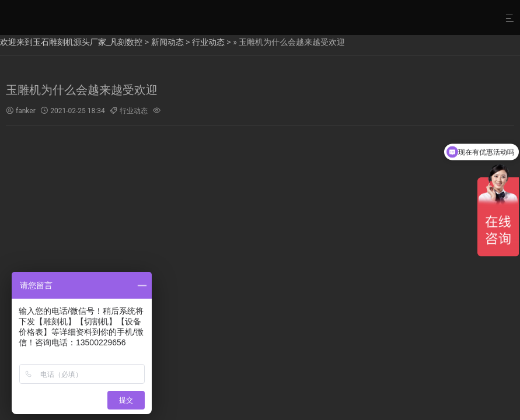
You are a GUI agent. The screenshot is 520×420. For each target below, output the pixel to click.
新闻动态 (167, 42)
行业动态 (208, 42)
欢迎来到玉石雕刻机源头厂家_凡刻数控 (71, 42)
